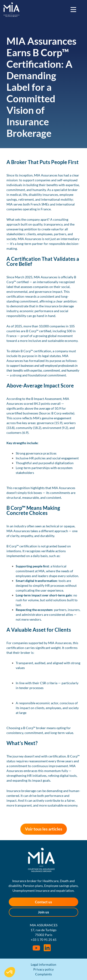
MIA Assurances (11, 10)
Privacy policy (43, 969)
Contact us (43, 902)
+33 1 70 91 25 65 (44, 940)
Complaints (43, 974)
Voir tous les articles (44, 829)
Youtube (36, 948)
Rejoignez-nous (47, 948)
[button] (10, 972)
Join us (43, 912)
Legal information (43, 964)
